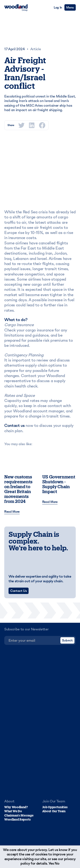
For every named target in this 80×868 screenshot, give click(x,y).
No (57, 863)
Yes (51, 863)
